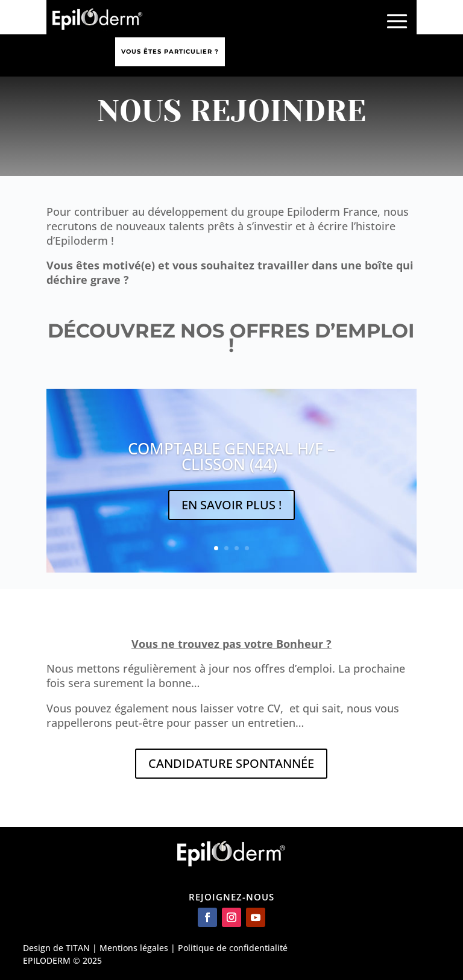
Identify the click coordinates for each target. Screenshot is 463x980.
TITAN (78, 948)
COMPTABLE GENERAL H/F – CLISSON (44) (231, 456)
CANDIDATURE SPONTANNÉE (231, 763)
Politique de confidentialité (233, 948)
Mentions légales (134, 948)
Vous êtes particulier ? (170, 52)
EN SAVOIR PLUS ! (231, 505)
